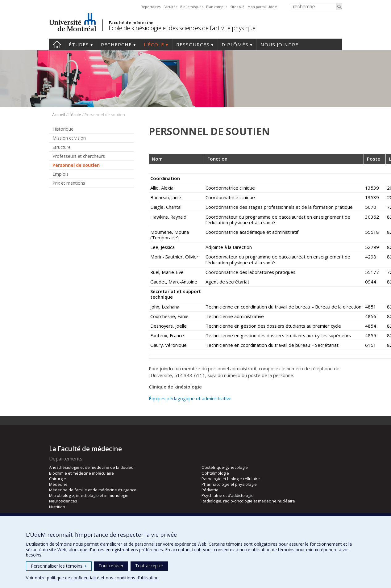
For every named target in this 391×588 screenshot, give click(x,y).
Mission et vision (69, 138)
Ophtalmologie (215, 473)
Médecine (58, 484)
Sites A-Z (237, 7)
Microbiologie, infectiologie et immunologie (89, 495)
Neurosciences (63, 501)
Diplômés (235, 44)
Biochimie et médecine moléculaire (81, 473)
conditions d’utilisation (137, 578)
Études (79, 44)
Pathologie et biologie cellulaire (231, 479)
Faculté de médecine (131, 23)
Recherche (116, 44)
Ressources (193, 44)
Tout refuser (111, 566)
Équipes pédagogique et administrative (190, 398)
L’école (154, 44)
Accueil (57, 44)
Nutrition (57, 507)
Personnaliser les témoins (59, 566)
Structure (62, 147)
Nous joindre (279, 44)
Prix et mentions (69, 183)
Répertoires (151, 7)
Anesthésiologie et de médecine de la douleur (92, 467)
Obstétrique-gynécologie (225, 467)
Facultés (170, 7)
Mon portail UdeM (262, 7)
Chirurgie (58, 479)
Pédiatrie (210, 490)
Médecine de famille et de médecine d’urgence (93, 490)
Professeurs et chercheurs (79, 156)
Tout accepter (149, 566)
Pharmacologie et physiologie (229, 484)
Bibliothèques (192, 7)
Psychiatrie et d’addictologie (228, 495)
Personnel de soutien (76, 165)
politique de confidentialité (73, 578)
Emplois (60, 174)
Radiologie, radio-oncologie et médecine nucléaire (248, 501)
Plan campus (217, 7)
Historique (63, 129)
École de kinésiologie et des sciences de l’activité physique (182, 28)
